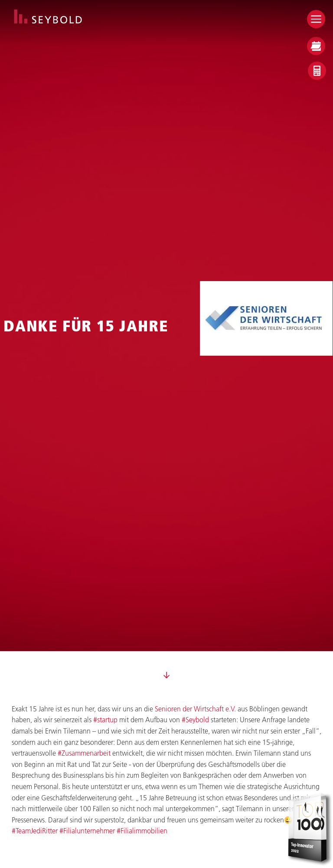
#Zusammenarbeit (84, 753)
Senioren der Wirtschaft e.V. (195, 709)
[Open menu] (316, 19)
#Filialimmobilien (142, 830)
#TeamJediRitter (35, 830)
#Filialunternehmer (87, 830)
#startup (105, 719)
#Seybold (195, 719)
